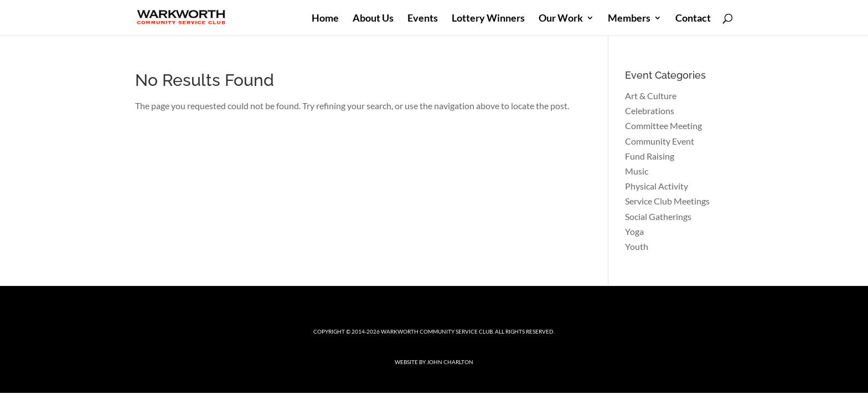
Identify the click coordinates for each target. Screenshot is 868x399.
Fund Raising (650, 156)
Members (629, 19)
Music (637, 171)
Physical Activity (657, 186)
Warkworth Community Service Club (437, 331)
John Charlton (450, 362)
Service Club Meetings (667, 201)
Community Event (660, 141)
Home (325, 19)
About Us (373, 19)
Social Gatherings (658, 216)
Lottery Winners (488, 19)
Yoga (634, 231)
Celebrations (650, 111)
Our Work (561, 19)
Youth (637, 246)
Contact (693, 19)
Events (423, 19)
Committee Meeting (663, 126)
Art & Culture (651, 96)
